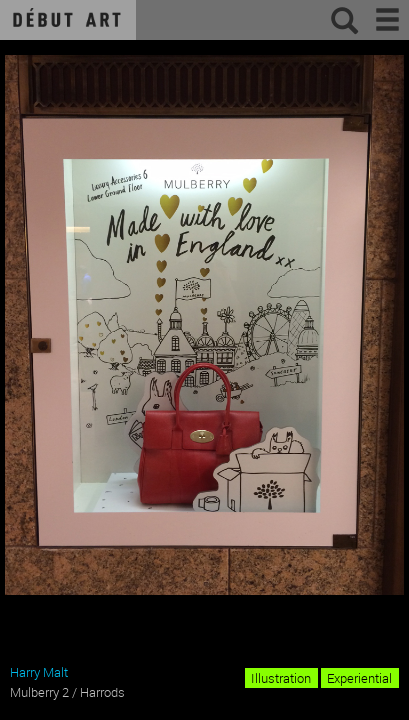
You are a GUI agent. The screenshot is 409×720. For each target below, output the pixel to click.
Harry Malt (39, 672)
